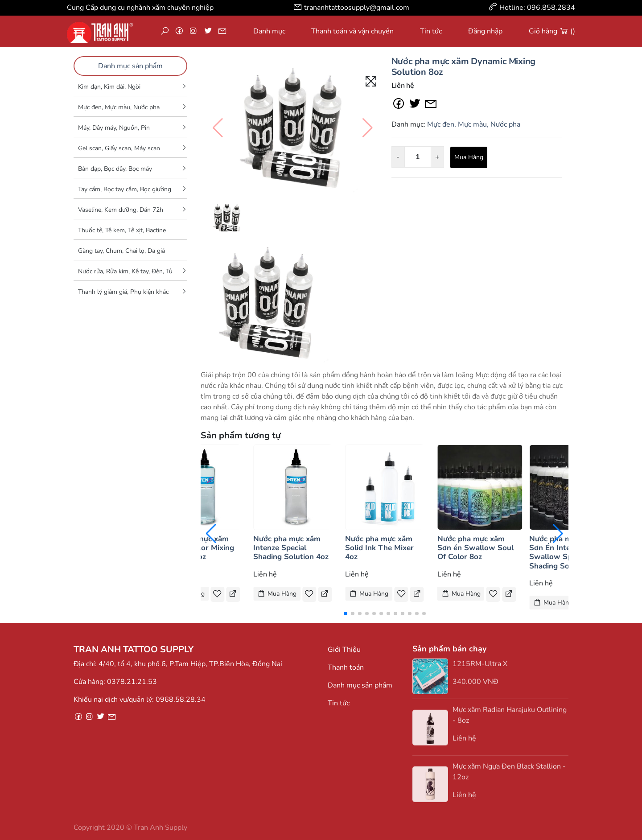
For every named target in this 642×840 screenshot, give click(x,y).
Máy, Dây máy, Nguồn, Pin (114, 128)
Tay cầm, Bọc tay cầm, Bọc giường (125, 189)
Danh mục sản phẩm (130, 66)
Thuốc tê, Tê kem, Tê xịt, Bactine (122, 230)
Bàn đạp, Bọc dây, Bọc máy (115, 169)
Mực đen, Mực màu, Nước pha (119, 107)
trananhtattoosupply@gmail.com (357, 8)
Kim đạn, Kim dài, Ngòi (109, 87)
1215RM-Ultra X (480, 667)
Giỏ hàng (552, 31)
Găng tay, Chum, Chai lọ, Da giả (121, 251)
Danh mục (269, 31)
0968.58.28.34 (181, 700)
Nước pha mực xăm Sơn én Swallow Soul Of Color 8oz (475, 548)
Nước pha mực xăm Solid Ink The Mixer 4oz (379, 548)
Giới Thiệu (344, 650)
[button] (346, 614)
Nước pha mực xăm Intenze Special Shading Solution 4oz (291, 548)
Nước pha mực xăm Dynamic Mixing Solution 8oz (464, 67)
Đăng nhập (485, 31)
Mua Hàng (469, 157)
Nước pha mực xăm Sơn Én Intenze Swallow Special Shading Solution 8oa (567, 552)
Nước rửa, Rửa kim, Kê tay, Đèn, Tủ (125, 271)
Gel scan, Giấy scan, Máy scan (119, 148)
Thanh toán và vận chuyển (352, 31)
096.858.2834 (551, 8)
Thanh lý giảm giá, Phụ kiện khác (123, 292)
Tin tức (431, 31)
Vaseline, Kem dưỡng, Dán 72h (121, 210)
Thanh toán (346, 667)
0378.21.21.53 (132, 682)
